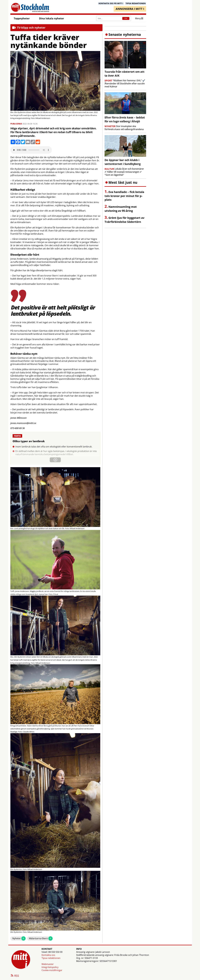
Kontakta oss (48, 955)
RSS (15, 976)
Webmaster (48, 964)
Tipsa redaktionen (51, 958)
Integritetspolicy (50, 967)
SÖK (126, 18)
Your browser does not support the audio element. (31, 150)
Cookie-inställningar (52, 970)
